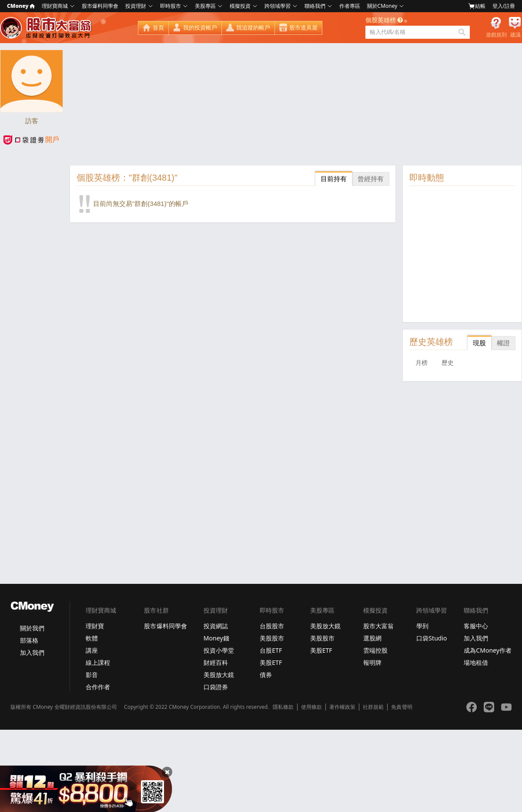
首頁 (158, 28)
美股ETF (271, 662)
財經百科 (216, 662)
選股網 (372, 638)
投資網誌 (216, 626)
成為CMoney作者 (488, 650)
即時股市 (171, 6)
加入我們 (32, 652)
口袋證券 (216, 687)
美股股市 (272, 638)
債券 (266, 675)
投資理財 (136, 6)
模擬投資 (240, 6)
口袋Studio (432, 638)
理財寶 (95, 626)
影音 (92, 675)
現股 (479, 343)
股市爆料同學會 (100, 6)
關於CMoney (382, 6)
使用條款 (311, 707)
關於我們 (32, 628)
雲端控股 (375, 650)
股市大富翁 (378, 626)
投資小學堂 (219, 650)
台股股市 (272, 626)
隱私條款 (283, 707)
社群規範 (373, 707)
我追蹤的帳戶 (253, 28)
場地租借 (476, 662)
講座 (92, 650)
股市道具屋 (303, 28)
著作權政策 (342, 707)
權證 (503, 343)
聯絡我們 (315, 6)
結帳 (477, 6)
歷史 (448, 363)
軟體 (92, 638)
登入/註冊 (504, 6)
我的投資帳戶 (200, 28)
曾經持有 (371, 179)
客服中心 (476, 626)
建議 (515, 35)
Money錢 (216, 638)
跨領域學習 (278, 6)
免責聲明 (402, 707)
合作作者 (98, 687)
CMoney (21, 6)
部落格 (29, 640)
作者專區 (350, 6)
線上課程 (98, 662)
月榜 (422, 363)
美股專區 (205, 6)
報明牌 (372, 662)
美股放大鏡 (219, 675)
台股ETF (271, 650)
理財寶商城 (55, 6)
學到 (422, 626)
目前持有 (334, 179)
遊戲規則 (496, 35)
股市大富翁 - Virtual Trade (47, 28)
